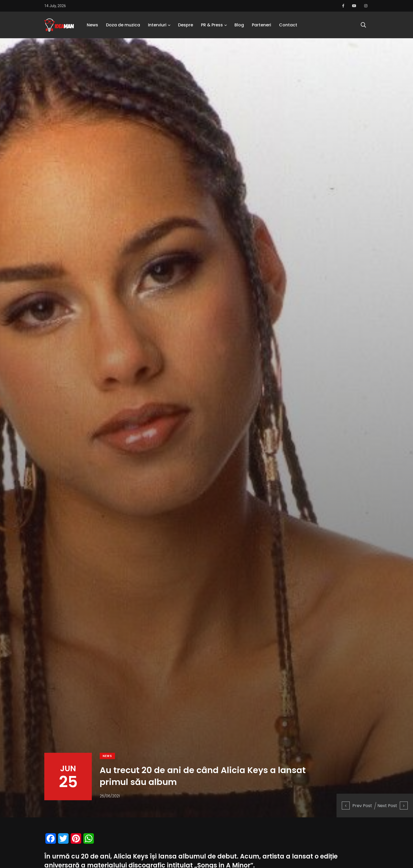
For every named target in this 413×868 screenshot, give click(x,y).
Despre (186, 25)
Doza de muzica (123, 25)
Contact (288, 25)
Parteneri (261, 25)
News (92, 25)
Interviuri (157, 25)
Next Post (393, 806)
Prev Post (357, 806)
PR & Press (212, 25)
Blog (239, 25)
